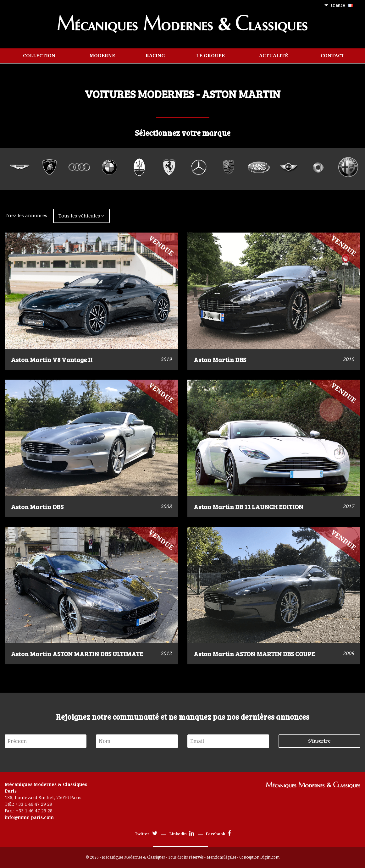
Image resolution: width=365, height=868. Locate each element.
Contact (333, 56)
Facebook (218, 834)
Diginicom (270, 857)
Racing (155, 56)
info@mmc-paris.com (29, 817)
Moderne (102, 56)
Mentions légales (221, 857)
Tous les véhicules (81, 216)
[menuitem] (343, 5)
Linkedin (182, 834)
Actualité (274, 56)
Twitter (146, 834)
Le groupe (210, 56)
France (342, 5)
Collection (39, 56)
